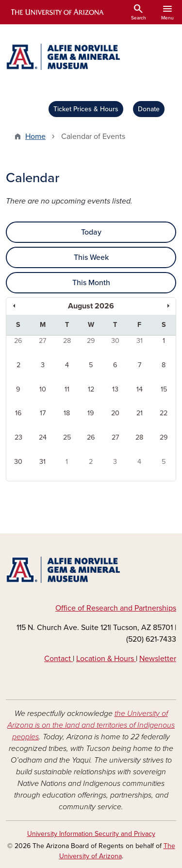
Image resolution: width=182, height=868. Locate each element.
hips (169, 608)
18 (67, 413)
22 (164, 413)
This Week (91, 257)
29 (91, 341)
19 (91, 413)
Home (35, 136)
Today (91, 232)
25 (67, 437)
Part (141, 608)
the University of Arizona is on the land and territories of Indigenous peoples (91, 725)
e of (79, 608)
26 (18, 341)
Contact (58, 659)
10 (43, 389)
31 (140, 341)
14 (140, 389)
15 (164, 389)
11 (67, 389)
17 (43, 413)
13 (115, 389)
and (126, 608)
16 (18, 413)
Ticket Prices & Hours (86, 109)
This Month (91, 283)
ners (155, 608)
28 (67, 341)
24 (43, 437)
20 (115, 413)
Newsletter (158, 659)
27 (42, 341)
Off (61, 608)
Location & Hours (106, 659)
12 (91, 389)
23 (18, 437)
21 (140, 413)
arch (111, 608)
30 (115, 341)
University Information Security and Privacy (91, 834)
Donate (149, 109)
